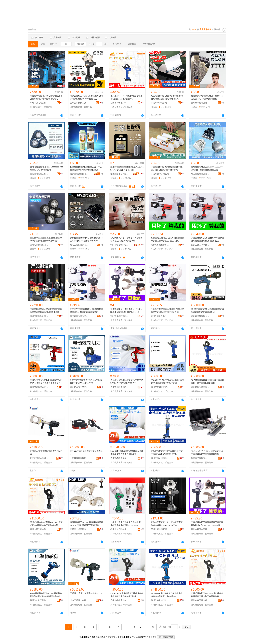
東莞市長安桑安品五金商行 (79, 316)
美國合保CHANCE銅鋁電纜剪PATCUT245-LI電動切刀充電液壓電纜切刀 (46, 382)
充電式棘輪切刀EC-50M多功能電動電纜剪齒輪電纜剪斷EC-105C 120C (167, 239)
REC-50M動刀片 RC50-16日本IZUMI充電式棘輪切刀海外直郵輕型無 (207, 453)
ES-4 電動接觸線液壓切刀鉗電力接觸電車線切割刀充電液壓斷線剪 (127, 453)
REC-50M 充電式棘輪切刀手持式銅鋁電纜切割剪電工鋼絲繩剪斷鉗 (127, 595)
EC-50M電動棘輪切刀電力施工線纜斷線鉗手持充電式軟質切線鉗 (208, 382)
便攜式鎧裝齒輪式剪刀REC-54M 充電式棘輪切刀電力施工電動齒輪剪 (46, 524)
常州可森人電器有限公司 (39, 103)
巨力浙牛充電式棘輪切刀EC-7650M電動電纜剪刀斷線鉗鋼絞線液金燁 (167, 311)
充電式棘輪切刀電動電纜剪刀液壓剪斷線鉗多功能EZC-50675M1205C (126, 311)
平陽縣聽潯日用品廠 (160, 174)
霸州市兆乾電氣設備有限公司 (120, 387)
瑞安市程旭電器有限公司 (200, 174)
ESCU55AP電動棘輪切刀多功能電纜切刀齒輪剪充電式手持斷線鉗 (167, 595)
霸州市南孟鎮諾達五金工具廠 (160, 458)
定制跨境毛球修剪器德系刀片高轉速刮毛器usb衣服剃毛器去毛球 (126, 239)
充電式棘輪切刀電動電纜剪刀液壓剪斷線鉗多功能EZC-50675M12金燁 (207, 524)
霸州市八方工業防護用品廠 (79, 387)
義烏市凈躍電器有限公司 (200, 103)
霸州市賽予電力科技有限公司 (120, 103)
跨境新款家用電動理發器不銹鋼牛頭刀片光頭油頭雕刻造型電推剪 (207, 97)
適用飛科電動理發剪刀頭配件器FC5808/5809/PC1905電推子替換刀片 (86, 239)
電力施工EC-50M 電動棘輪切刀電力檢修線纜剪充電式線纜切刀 (126, 97)
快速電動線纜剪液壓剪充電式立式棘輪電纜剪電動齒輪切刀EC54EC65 (46, 311)
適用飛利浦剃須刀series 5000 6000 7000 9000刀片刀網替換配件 (46, 168)
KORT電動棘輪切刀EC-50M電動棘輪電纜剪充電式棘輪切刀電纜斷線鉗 (46, 595)
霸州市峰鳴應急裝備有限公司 (120, 458)
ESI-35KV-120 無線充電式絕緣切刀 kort (87, 453)
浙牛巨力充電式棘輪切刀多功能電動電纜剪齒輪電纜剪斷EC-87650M (126, 524)
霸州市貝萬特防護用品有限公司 (200, 387)
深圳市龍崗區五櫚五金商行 (39, 316)
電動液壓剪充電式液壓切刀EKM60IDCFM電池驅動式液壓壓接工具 (167, 453)
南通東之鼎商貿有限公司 (160, 245)
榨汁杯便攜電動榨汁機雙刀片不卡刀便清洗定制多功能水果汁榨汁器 (86, 168)
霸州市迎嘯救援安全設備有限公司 (160, 387)
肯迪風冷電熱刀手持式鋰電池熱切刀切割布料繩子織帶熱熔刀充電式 (46, 97)
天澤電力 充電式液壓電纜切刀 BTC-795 (46, 453)
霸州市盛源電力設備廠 (39, 387)
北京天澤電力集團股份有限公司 (39, 458)
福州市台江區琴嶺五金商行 (200, 245)
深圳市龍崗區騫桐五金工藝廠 (120, 316)
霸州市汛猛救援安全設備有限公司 (200, 316)
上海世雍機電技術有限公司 (79, 458)
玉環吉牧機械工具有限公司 (79, 103)
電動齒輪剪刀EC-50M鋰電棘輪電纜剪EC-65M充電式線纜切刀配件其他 (87, 524)
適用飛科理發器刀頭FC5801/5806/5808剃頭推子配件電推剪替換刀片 (207, 168)
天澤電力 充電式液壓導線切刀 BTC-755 (86, 595)
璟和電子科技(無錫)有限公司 (200, 458)
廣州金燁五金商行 (159, 316)
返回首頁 (153, 637)
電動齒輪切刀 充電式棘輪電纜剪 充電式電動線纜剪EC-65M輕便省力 (87, 97)
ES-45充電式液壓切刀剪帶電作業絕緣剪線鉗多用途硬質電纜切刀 (208, 311)
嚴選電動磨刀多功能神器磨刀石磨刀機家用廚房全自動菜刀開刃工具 (167, 97)
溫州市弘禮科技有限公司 (79, 174)
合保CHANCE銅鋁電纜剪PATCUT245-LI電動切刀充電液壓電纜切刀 (127, 382)
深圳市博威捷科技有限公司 (120, 245)
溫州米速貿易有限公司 (39, 245)
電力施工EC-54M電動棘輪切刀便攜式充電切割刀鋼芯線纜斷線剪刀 (167, 382)
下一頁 (150, 627)
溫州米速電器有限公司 (120, 174)
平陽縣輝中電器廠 (159, 103)
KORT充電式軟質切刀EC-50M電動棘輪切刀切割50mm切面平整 (86, 382)
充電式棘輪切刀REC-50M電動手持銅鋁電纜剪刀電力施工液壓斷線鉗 (207, 595)
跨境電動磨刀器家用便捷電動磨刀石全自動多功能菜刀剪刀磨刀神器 (167, 168)
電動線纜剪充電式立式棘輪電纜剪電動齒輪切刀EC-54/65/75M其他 (167, 524)
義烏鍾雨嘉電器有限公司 (39, 174)
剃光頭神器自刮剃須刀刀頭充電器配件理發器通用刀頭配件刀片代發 (46, 239)
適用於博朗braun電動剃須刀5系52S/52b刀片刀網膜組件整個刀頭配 (127, 168)
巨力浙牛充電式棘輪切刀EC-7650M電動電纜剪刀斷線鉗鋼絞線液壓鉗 (87, 311)
